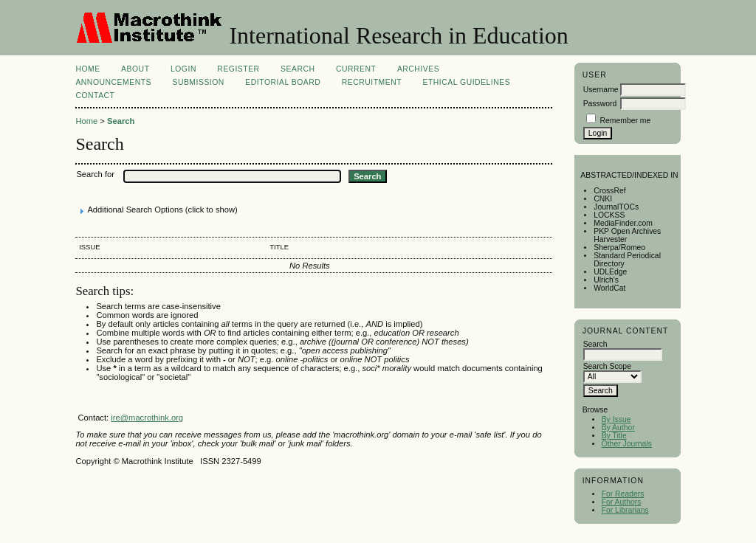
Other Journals (627, 444)
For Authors (622, 502)
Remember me (626, 121)
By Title (614, 436)
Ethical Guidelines (467, 82)
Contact (95, 96)
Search (298, 69)
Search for (95, 174)
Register (238, 69)
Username (601, 90)
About (135, 69)
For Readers (623, 494)
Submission (198, 82)
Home (87, 69)
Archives (418, 69)
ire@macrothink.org (147, 418)
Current (356, 69)
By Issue (616, 419)
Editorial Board (283, 82)
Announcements (113, 82)
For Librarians (625, 510)
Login (183, 69)
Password (600, 104)
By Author (618, 428)
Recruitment (372, 82)
